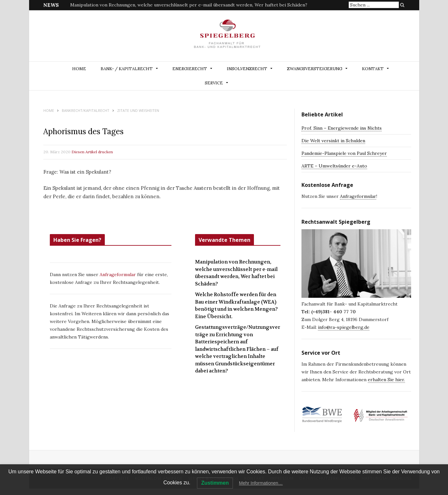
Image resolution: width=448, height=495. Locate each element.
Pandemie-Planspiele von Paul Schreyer (344, 153)
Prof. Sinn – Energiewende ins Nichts (342, 128)
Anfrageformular (118, 274)
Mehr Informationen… (261, 483)
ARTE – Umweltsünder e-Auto (334, 166)
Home (79, 69)
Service (214, 83)
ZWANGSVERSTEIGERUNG (315, 69)
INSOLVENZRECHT (247, 69)
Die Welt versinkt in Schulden (333, 141)
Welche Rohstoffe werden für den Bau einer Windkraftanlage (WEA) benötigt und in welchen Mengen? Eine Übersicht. (236, 306)
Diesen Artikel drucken (92, 152)
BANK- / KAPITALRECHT (127, 69)
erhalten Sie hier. (386, 380)
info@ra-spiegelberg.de (344, 327)
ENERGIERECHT (190, 69)
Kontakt (373, 69)
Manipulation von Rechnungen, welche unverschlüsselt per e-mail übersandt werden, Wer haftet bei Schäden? (189, 5)
